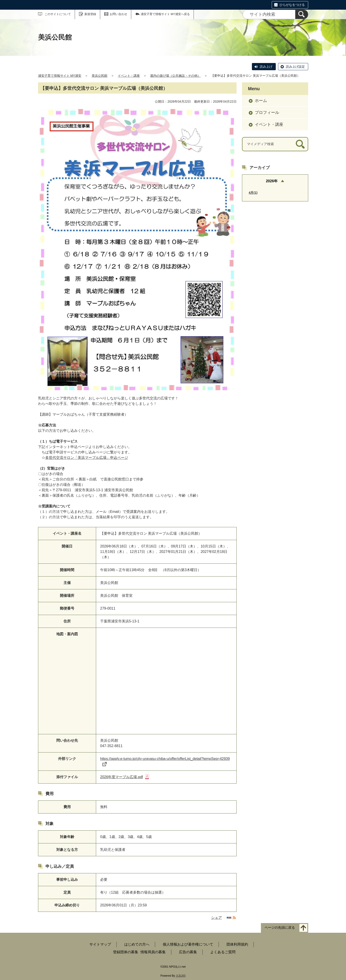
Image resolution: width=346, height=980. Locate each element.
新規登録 (90, 14)
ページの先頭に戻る (280, 928)
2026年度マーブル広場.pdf (125, 777)
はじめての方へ (137, 944)
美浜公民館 (100, 76)
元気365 (181, 976)
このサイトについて (58, 14)
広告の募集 (188, 952)
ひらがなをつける (292, 5)
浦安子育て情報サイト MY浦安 (60, 76)
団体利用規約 (237, 944)
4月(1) (253, 193)
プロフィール (267, 113)
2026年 (272, 181)
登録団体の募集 (126, 952)
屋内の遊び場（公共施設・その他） (175, 76)
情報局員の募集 (153, 952)
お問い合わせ (118, 14)
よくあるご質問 (223, 952)
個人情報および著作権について (188, 944)
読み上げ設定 (295, 67)
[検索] (302, 14)
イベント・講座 (129, 76)
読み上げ (266, 67)
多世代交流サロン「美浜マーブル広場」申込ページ (87, 458)
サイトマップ (100, 944)
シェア (217, 918)
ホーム (261, 101)
